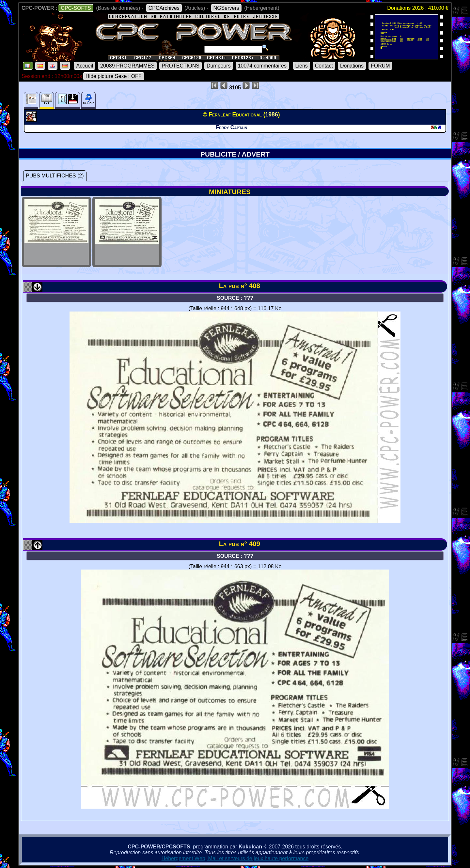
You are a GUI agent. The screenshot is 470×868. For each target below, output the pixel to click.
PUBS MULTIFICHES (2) (55, 176)
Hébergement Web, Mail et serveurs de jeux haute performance (235, 858)
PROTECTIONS (180, 66)
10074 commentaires (262, 66)
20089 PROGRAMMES (127, 66)
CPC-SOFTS (76, 8)
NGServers (226, 8)
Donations (352, 66)
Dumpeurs (219, 66)
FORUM (380, 66)
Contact (324, 66)
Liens (302, 66)
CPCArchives (164, 8)
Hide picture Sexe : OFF (114, 76)
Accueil (85, 66)
